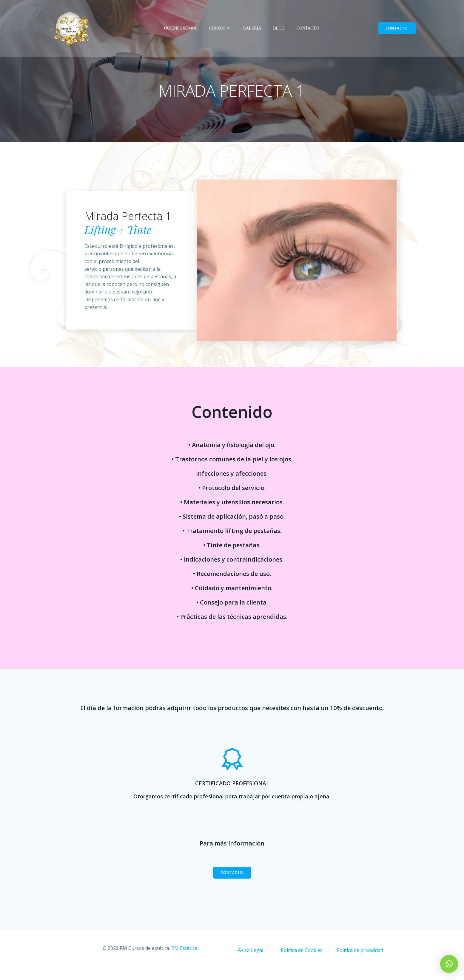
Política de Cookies (302, 960)
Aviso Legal (251, 960)
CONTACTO (307, 28)
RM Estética (184, 958)
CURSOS (220, 28)
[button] (449, 964)
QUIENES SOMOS (181, 28)
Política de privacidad (360, 960)
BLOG (279, 28)
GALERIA (252, 28)
